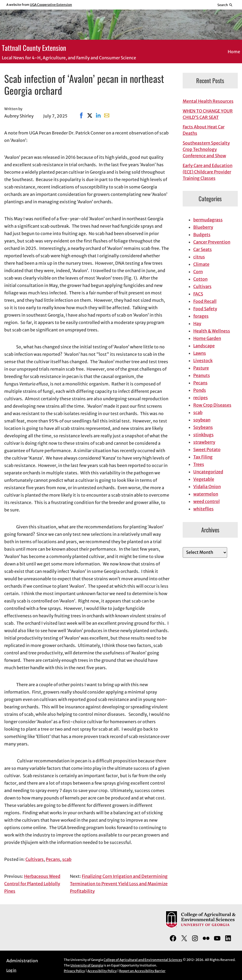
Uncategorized (208, 472)
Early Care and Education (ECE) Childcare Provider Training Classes (208, 172)
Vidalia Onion (207, 487)
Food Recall (205, 301)
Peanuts (202, 375)
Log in (11, 970)
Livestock (203, 361)
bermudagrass (208, 220)
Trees (199, 464)
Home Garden (207, 338)
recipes (201, 398)
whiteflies (203, 509)
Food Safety (205, 309)
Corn (198, 272)
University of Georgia (87, 965)
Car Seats (203, 249)
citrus (199, 257)
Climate (201, 264)
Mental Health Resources (208, 101)
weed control (207, 501)
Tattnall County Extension (34, 48)
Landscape (204, 346)
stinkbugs (203, 435)
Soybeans (203, 427)
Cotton (200, 279)
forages (201, 316)
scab (67, 859)
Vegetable (204, 479)
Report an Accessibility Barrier (142, 971)
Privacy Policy (74, 971)
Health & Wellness (212, 331)
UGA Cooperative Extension (51, 5)
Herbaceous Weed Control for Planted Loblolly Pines (32, 884)
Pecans (53, 859)
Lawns (200, 353)
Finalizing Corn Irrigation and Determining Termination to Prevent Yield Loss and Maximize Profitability (119, 884)
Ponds (200, 390)
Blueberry (203, 227)
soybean (202, 420)
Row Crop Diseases (212, 405)
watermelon (206, 494)
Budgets (202, 235)
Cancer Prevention (212, 242)
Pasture (201, 368)
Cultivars (35, 859)
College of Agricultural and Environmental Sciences (143, 960)
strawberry (204, 442)
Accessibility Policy (102, 971)
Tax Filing (203, 457)
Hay (197, 323)
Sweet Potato (207, 449)
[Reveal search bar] (225, 5)
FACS (198, 294)
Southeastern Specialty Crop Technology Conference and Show (206, 149)
